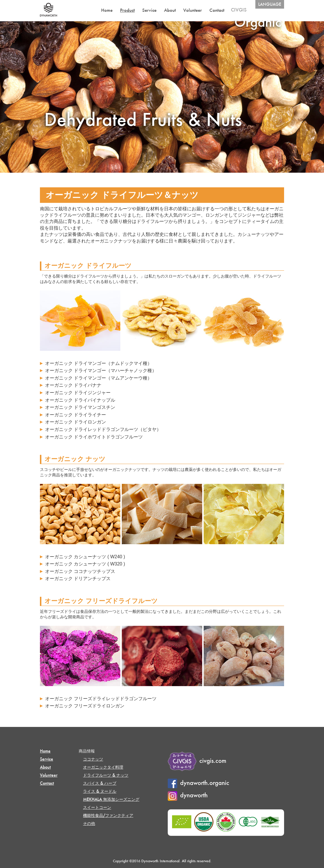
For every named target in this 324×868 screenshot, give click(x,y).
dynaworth (188, 795)
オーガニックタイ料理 (103, 767)
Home (107, 10)
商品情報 (87, 751)
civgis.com (197, 761)
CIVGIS (239, 10)
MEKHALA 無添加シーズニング (111, 799)
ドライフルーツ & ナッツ (106, 775)
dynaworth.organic (198, 783)
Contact (217, 10)
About (170, 10)
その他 (89, 823)
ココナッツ (93, 759)
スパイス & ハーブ (100, 783)
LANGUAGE (270, 4)
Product (127, 10)
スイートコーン (97, 807)
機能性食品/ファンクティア (108, 815)
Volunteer (193, 10)
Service (149, 10)
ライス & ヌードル (100, 791)
